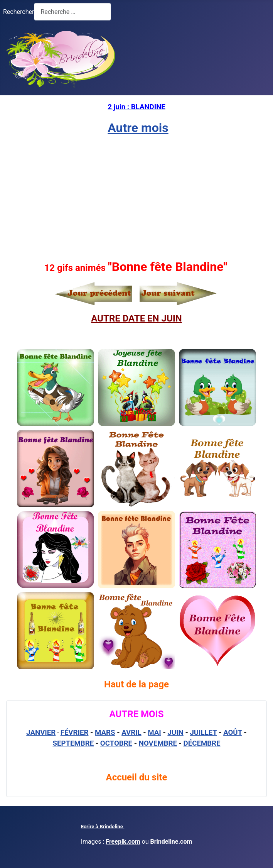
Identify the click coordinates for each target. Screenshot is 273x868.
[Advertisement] (136, 197)
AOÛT (233, 733)
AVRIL (131, 733)
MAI (154, 733)
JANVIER (41, 733)
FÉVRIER (75, 733)
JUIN (175, 733)
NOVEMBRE (158, 743)
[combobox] (72, 12)
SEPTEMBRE (73, 743)
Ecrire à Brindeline (103, 827)
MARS (105, 733)
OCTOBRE (116, 743)
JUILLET (203, 733)
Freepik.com (123, 842)
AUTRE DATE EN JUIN (136, 318)
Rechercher (19, 12)
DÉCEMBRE (202, 743)
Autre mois (138, 128)
